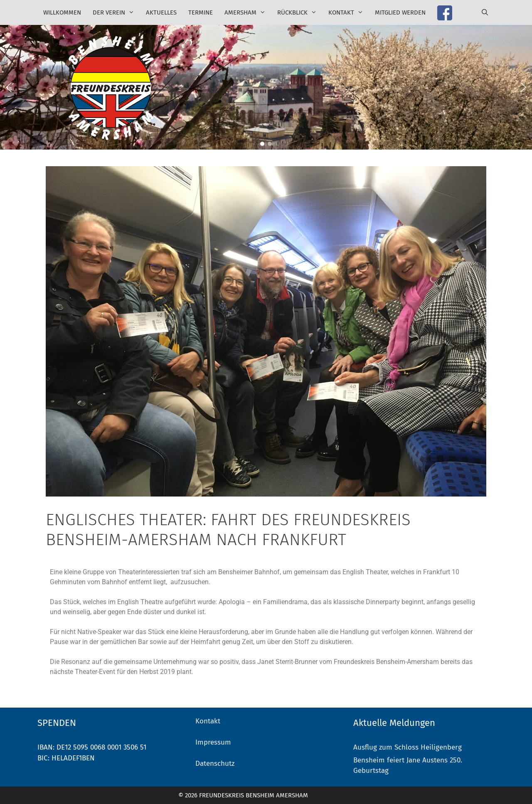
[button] (9, 87)
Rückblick (300, 12)
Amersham (248, 12)
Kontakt (349, 12)
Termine (201, 12)
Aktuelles (161, 12)
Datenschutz (215, 763)
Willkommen (62, 12)
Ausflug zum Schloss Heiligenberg (408, 747)
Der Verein (116, 12)
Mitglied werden (400, 12)
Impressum (213, 742)
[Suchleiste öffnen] (485, 12)
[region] (266, 87)
